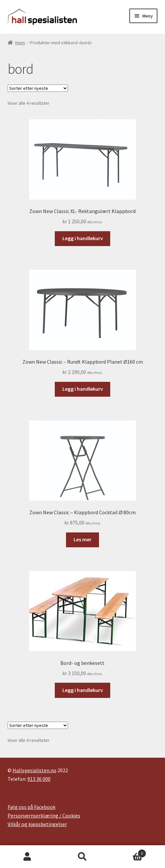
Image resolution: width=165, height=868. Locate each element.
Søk (83, 857)
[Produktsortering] (38, 88)
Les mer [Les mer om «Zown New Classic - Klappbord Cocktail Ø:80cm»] (82, 539)
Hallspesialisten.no (34, 770)
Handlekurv (128, 852)
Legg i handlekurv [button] (83, 238)
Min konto (28, 857)
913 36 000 (39, 779)
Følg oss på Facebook (32, 807)
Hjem (20, 43)
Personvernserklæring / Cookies (44, 815)
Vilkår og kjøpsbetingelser (37, 824)
